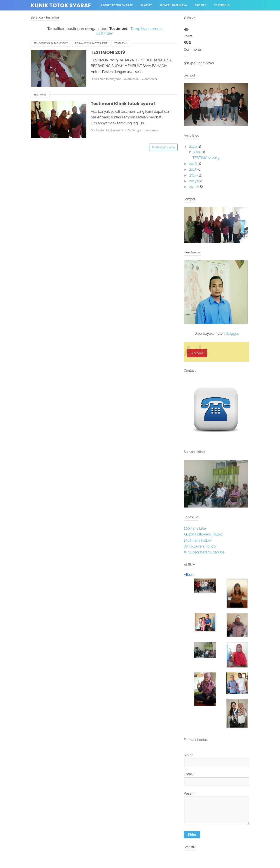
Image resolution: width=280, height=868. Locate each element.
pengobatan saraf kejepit (51, 43)
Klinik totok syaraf (61, 5)
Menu (105, 16)
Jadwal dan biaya (173, 5)
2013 (193, 181)
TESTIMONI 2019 (108, 52)
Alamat (146, 5)
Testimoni (222, 5)
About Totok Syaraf (117, 5)
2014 (193, 175)
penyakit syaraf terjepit (91, 43)
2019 (193, 146)
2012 (193, 187)
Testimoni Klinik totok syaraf (123, 104)
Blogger (232, 334)
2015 (193, 169)
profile (200, 5)
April (197, 152)
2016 (193, 164)
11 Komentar (150, 130)
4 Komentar (150, 79)
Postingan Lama (163, 147)
